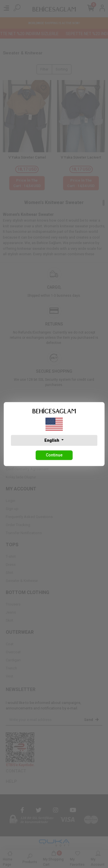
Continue (54, 455)
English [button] (52, 440)
